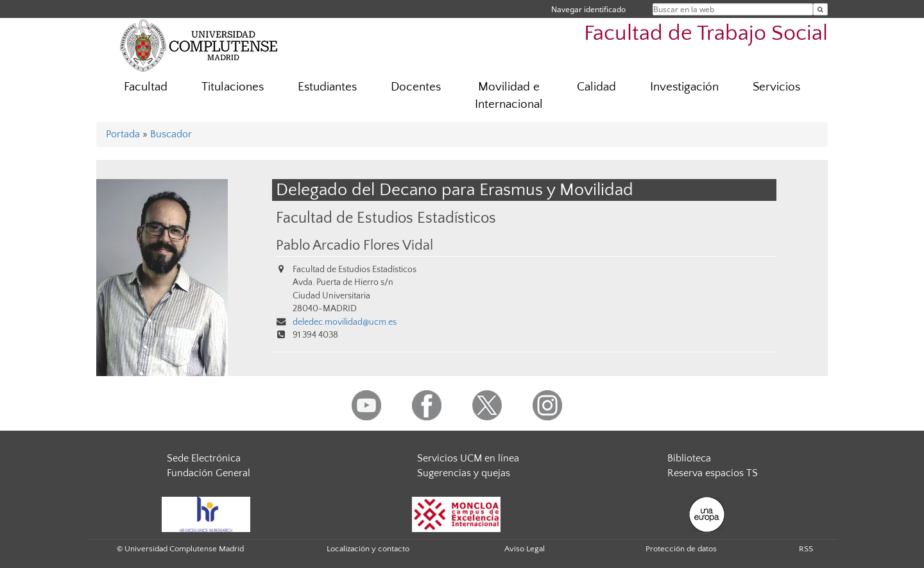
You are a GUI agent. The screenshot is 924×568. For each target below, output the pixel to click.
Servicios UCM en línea (468, 458)
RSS (806, 549)
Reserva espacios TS (713, 473)
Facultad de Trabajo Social (706, 34)
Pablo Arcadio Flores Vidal (355, 246)
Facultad (146, 87)
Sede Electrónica (204, 458)
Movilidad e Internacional (509, 96)
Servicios (776, 87)
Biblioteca (689, 458)
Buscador (171, 134)
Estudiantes (327, 87)
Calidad (596, 87)
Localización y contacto (368, 549)
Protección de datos (681, 549)
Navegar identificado (588, 9)
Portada (123, 134)
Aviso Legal (525, 549)
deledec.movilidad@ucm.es (345, 322)
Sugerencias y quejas (464, 473)
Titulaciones (233, 87)
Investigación (684, 87)
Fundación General (209, 473)
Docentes (416, 87)
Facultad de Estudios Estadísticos (386, 218)
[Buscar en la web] (820, 9)
